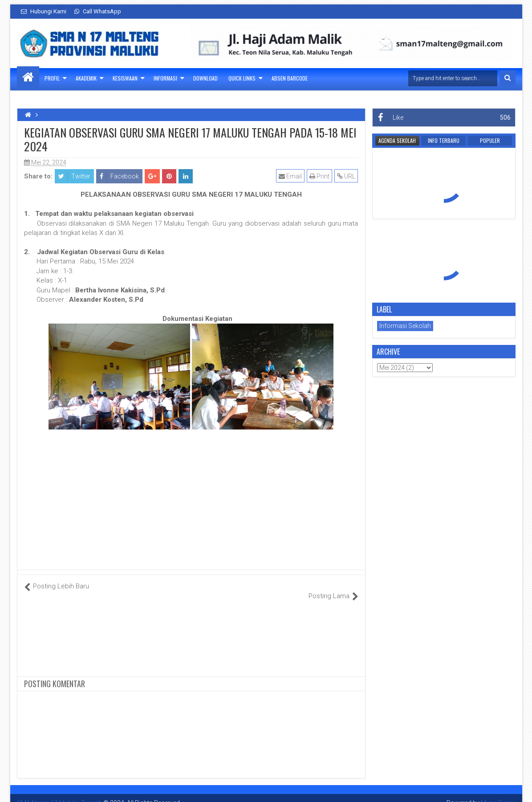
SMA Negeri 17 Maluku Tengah (59, 793)
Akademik (86, 78)
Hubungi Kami (44, 11)
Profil (52, 78)
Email (291, 176)
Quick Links (242, 78)
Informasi (165, 78)
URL (347, 176)
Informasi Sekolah (405, 326)
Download (205, 78)
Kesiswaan (125, 78)
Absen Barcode (290, 78)
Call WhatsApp (98, 11)
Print (320, 176)
